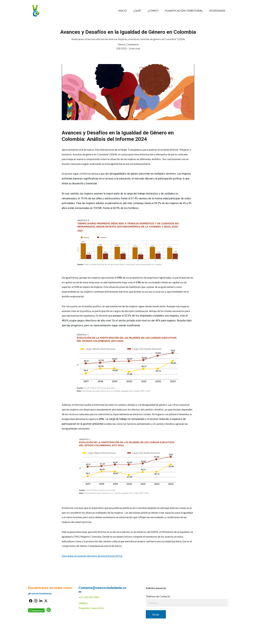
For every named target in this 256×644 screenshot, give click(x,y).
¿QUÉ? (137, 11)
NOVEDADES (217, 11)
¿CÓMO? (153, 11)
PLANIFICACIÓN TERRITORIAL (184, 11)
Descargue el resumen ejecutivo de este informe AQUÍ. (92, 559)
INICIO (123, 11)
